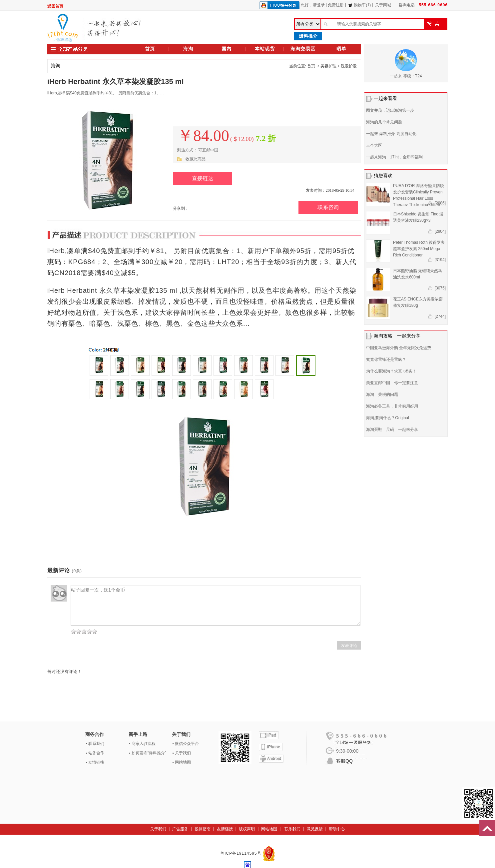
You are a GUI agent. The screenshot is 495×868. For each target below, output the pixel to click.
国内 (227, 49)
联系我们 (96, 744)
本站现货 (265, 49)
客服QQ (344, 761)
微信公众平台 (187, 744)
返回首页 (55, 6)
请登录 (319, 5)
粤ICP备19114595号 (242, 853)
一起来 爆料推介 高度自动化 (391, 134)
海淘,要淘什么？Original (388, 418)
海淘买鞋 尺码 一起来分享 (392, 429)
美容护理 (328, 66)
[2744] (440, 316)
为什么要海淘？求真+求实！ (391, 371)
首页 (150, 49)
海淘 (188, 49)
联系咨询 (328, 207)
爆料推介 (308, 36)
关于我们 (183, 753)
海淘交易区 (303, 49)
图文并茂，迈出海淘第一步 (390, 110)
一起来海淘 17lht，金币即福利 (394, 157)
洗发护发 (349, 66)
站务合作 (96, 753)
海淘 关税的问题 (382, 394)
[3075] (440, 288)
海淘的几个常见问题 (384, 122)
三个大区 (374, 145)
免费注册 (336, 5)
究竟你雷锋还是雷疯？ (386, 359)
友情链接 (96, 762)
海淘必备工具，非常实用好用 (392, 406)
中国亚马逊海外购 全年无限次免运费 (399, 348)
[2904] (440, 231)
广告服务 (180, 829)
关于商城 (383, 5)
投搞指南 (203, 829)
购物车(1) (359, 5)
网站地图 (183, 762)
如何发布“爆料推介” (149, 753)
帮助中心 (337, 829)
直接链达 (203, 178)
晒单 (341, 49)
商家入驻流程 (144, 744)
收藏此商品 (196, 159)
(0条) (77, 571)
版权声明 (247, 829)
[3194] (440, 260)
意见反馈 (315, 829)
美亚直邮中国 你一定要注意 (392, 383)
